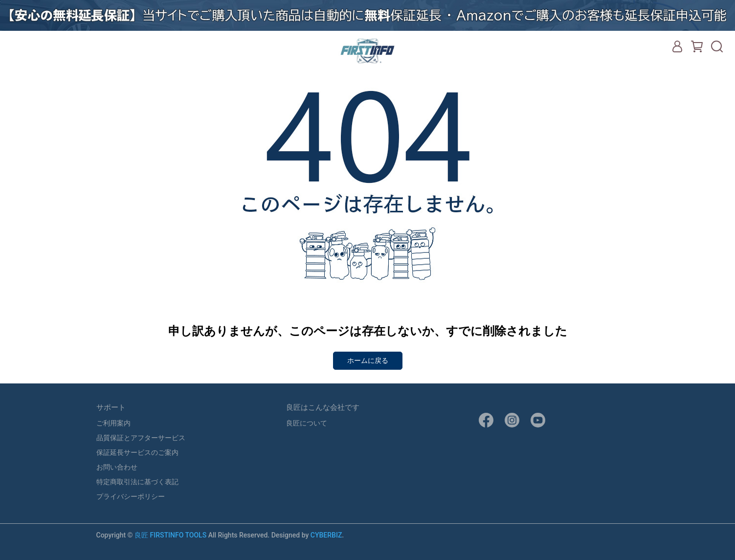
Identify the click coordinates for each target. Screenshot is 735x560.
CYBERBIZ (326, 535)
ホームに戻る (368, 360)
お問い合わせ (117, 467)
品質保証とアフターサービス (141, 438)
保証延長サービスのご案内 (137, 452)
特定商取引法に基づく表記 (137, 482)
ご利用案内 (113, 423)
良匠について (307, 423)
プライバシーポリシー (131, 496)
